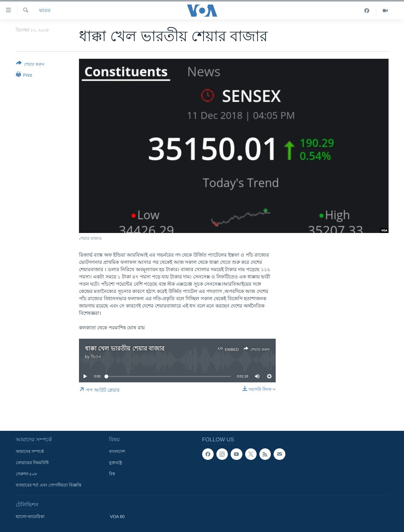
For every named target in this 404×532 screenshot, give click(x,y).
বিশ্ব (112, 474)
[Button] (30, 65)
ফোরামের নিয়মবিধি (32, 463)
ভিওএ (96, 357)
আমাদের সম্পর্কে (30, 451)
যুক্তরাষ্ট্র (115, 463)
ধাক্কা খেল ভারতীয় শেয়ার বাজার (125, 348)
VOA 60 (117, 517)
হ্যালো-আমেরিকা (30, 517)
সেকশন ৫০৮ (27, 474)
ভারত (45, 10)
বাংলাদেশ (117, 451)
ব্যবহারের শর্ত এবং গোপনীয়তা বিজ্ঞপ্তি (49, 485)
